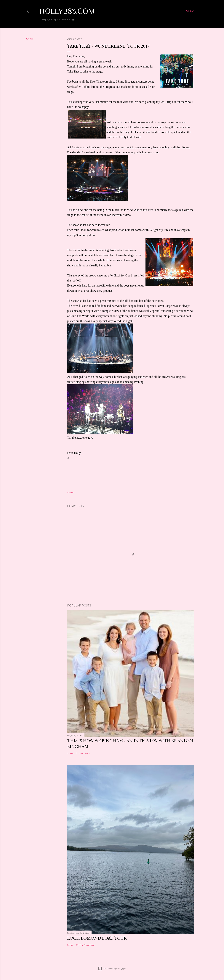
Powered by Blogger (112, 968)
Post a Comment (85, 945)
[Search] (192, 11)
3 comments (83, 753)
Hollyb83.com (67, 11)
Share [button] (30, 39)
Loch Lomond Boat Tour (97, 938)
